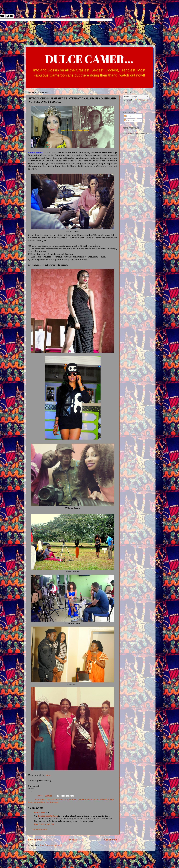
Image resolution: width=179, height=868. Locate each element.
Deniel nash (40, 813)
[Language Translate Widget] (136, 97)
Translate (141, 100)
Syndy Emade (52, 802)
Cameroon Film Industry (89, 799)
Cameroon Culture (44, 799)
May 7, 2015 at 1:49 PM (44, 824)
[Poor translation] (10, 16)
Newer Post (35, 840)
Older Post (111, 840)
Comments (130, 120)
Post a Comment (39, 829)
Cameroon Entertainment (65, 799)
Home (73, 840)
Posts (128, 116)
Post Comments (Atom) (51, 845)
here (48, 775)
